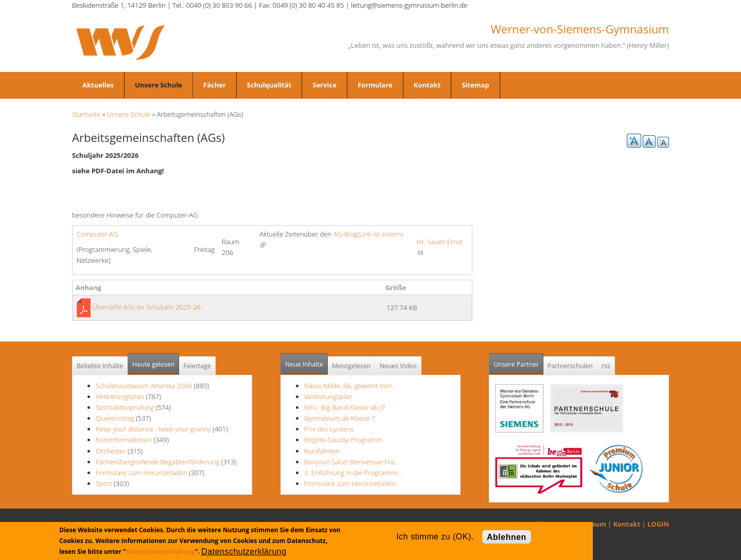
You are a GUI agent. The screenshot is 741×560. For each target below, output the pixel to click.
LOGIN (658, 524)
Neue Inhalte (304, 364)
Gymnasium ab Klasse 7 (340, 418)
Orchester (111, 451)
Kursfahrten (322, 451)
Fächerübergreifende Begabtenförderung (157, 462)
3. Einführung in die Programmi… (353, 473)
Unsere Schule (158, 85)
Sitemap (475, 85)
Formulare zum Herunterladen (142, 473)
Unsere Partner (518, 361)
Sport (104, 483)
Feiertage (197, 366)
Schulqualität (269, 85)
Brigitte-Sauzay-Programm (343, 440)
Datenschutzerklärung (161, 552)
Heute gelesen (153, 364)
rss (606, 366)
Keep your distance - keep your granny (153, 429)
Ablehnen (507, 537)
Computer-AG (98, 234)
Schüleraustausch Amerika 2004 (144, 386)
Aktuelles (98, 85)
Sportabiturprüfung (125, 407)
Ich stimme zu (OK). (435, 537)
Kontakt (427, 85)
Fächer (215, 85)
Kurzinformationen (124, 440)
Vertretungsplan (120, 396)
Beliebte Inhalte (100, 366)
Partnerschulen (570, 366)
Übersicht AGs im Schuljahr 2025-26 (146, 307)
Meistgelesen (351, 366)
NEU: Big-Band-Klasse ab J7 (345, 407)
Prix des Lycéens (329, 429)
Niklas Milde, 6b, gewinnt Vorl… (350, 386)
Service (324, 85)
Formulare (375, 85)
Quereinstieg (115, 418)
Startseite (86, 114)
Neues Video (398, 366)
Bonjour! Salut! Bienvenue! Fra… (351, 462)
